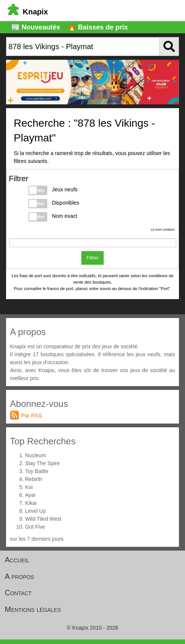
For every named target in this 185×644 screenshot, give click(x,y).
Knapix (28, 12)
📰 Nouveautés (36, 27)
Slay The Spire (42, 463)
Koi (29, 487)
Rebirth (33, 479)
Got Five (35, 527)
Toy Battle (37, 471)
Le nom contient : (163, 230)
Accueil (17, 560)
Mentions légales (33, 609)
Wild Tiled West (43, 519)
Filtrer (93, 258)
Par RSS (31, 416)
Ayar (30, 495)
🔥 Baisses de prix (98, 27)
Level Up (35, 511)
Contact (18, 593)
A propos (20, 576)
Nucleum (35, 455)
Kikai (31, 503)
